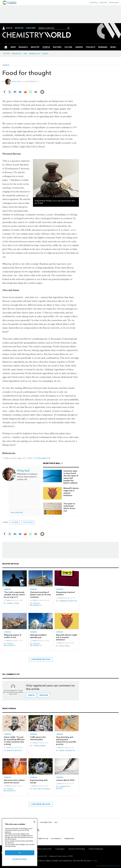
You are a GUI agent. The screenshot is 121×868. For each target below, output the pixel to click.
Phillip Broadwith (36, 604)
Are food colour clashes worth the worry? (14, 781)
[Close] (34, 822)
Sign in (31, 695)
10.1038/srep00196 (42, 458)
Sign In (9, 28)
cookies (94, 861)
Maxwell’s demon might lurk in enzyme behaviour (71, 492)
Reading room (35, 54)
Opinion (6, 65)
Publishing (94, 3)
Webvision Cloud (114, 866)
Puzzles (45, 54)
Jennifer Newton (68, 601)
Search (68, 28)
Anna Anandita (67, 751)
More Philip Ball (52, 463)
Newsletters (17, 54)
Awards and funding (77, 849)
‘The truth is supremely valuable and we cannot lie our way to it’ (14, 595)
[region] (20, 842)
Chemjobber (39, 746)
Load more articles (41, 659)
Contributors (46, 822)
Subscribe (31, 28)
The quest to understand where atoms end (69, 507)
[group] (113, 47)
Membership (114, 3)
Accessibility (56, 839)
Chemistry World (63, 787)
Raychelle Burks (42, 789)
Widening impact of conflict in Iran (13, 636)
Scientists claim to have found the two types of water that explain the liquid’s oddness (71, 477)
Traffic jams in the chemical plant (38, 738)
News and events (44, 849)
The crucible (28, 522)
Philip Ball (17, 81)
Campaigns (60, 849)
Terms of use (43, 839)
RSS (56, 822)
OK (20, 853)
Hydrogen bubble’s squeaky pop (38, 636)
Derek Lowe (13, 603)
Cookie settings (20, 859)
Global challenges (96, 849)
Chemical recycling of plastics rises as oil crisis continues (40, 595)
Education (103, 3)
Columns (15, 522)
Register (19, 28)
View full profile (17, 512)
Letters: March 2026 (65, 780)
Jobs (25, 54)
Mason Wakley (15, 751)
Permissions (69, 839)
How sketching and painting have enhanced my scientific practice (66, 741)
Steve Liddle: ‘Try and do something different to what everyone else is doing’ (14, 741)
